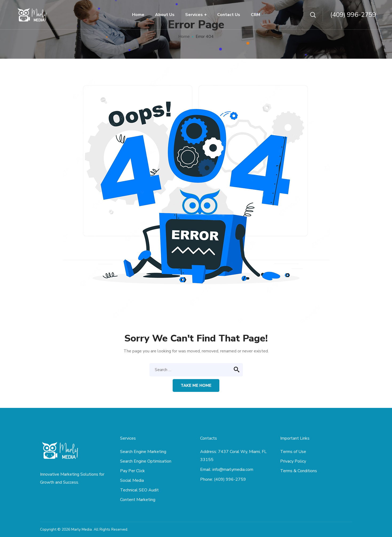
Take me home (196, 385)
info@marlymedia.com (233, 470)
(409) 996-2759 (353, 15)
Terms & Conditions (299, 471)
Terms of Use (293, 452)
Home (184, 37)
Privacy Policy (293, 461)
